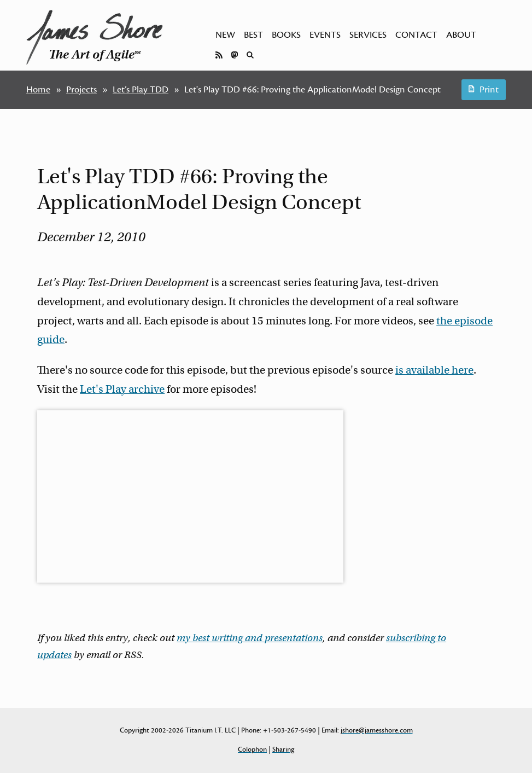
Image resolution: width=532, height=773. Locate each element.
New (225, 35)
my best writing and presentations (250, 638)
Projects (81, 90)
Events (325, 35)
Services (368, 35)
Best (253, 35)
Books (286, 35)
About (461, 35)
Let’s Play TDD (141, 90)
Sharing (283, 749)
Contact (416, 35)
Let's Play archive (122, 389)
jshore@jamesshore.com (377, 730)
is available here (434, 370)
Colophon (252, 749)
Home (38, 90)
